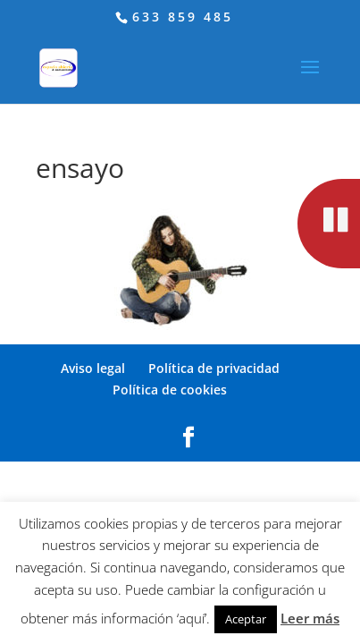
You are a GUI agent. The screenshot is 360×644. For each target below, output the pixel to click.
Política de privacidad (214, 368)
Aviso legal (93, 368)
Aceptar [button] (246, 619)
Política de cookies (170, 390)
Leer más (310, 618)
